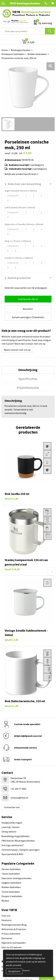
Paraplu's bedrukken (12, 896)
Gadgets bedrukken (11, 883)
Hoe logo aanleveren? (13, 845)
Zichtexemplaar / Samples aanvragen (21, 850)
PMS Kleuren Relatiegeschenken (18, 841)
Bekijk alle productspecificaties (22, 174)
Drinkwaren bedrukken (13, 54)
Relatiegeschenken (21, 50)
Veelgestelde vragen (12, 823)
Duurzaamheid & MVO (12, 854)
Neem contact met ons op (17, 350)
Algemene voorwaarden (14, 943)
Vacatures (6, 920)
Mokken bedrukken (37, 54)
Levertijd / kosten (10, 827)
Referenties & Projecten (14, 929)
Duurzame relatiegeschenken (17, 878)
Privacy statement (11, 934)
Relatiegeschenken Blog (14, 925)
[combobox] (23, 31)
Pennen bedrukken (11, 869)
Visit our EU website (12, 947)
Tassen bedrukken (11, 874)
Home (5, 50)
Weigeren (26, 970)
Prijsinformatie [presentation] (28, 388)
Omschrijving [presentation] (28, 370)
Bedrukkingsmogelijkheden (16, 836)
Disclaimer (7, 938)
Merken (5, 901)
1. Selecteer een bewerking (23, 184)
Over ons (6, 916)
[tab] (28, 370)
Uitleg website (9, 832)
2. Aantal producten (18, 278)
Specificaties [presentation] (28, 379)
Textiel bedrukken (11, 892)
